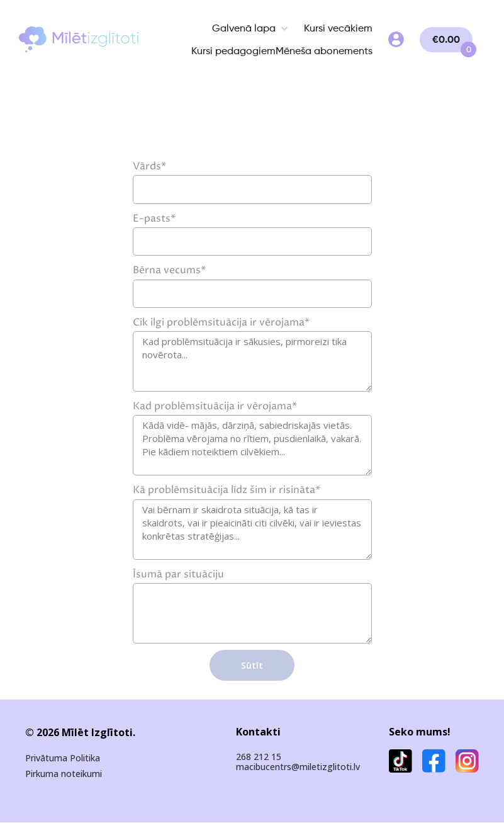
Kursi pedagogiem (233, 51)
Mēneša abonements (324, 51)
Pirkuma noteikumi (64, 774)
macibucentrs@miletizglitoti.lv (298, 767)
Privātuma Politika (63, 758)
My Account (396, 39)
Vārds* (149, 166)
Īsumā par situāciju (178, 574)
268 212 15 (259, 757)
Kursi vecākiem (338, 28)
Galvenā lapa (244, 28)
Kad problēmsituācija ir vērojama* (215, 406)
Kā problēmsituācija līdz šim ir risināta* (227, 490)
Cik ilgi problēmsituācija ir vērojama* (221, 322)
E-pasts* (154, 219)
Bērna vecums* (169, 270)
